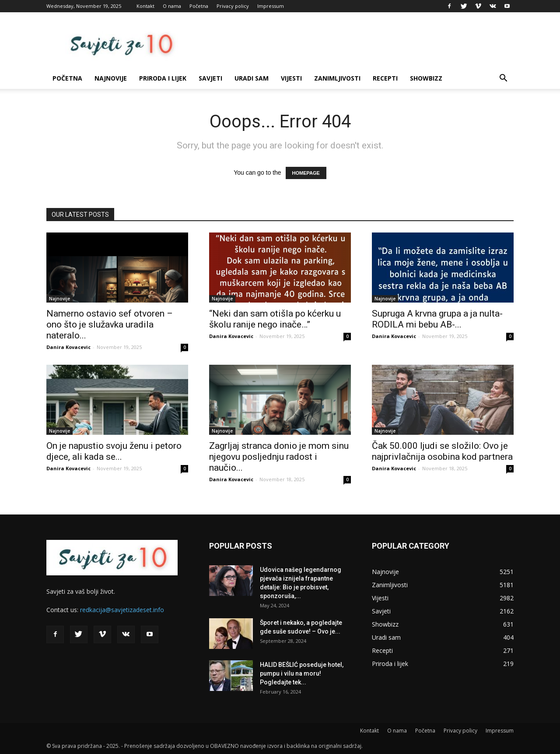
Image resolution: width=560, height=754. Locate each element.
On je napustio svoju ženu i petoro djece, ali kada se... (114, 451)
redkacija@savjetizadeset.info (122, 610)
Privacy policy (233, 6)
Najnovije (111, 78)
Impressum (271, 6)
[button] (503, 79)
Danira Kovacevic (68, 347)
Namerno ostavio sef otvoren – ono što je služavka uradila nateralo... (110, 324)
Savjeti (210, 78)
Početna (199, 6)
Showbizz (426, 78)
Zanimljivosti (337, 78)
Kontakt (145, 6)
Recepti (385, 78)
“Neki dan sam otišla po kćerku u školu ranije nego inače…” (275, 319)
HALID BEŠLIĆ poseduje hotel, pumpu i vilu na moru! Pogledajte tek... (302, 673)
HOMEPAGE (306, 173)
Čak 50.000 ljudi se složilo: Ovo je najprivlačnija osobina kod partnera (442, 451)
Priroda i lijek (163, 78)
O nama (172, 6)
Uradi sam (252, 78)
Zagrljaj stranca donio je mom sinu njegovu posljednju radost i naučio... (279, 457)
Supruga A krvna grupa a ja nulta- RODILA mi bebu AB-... (437, 319)
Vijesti (291, 78)
